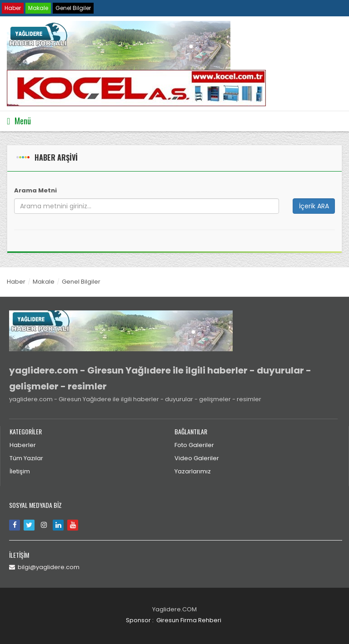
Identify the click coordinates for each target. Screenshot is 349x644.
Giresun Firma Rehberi (189, 620)
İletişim (20, 471)
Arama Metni (35, 190)
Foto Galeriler (194, 445)
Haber (13, 8)
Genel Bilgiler (73, 8)
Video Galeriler (197, 458)
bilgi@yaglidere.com (44, 567)
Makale (38, 8)
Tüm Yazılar (26, 458)
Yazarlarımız (193, 471)
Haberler (23, 445)
